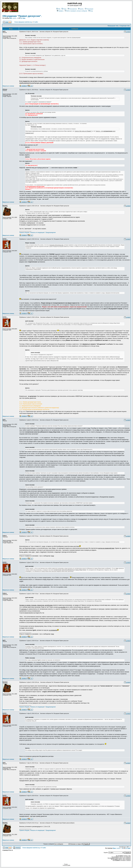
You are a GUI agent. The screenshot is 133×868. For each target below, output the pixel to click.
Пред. (11, 18)
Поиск (64, 9)
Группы (81, 9)
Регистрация (89, 9)
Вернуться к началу (8, 86)
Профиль (60, 11)
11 (21, 18)
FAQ (58, 9)
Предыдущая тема (113, 26)
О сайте (36, 22)
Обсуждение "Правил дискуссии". (22, 16)
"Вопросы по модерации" (37, 232)
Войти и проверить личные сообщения (76, 11)
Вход (91, 11)
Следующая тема (125, 26)
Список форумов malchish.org (23, 22)
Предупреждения (51, 232)
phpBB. (69, 865)
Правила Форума (24, 232)
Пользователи (72, 9)
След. (24, 18)
